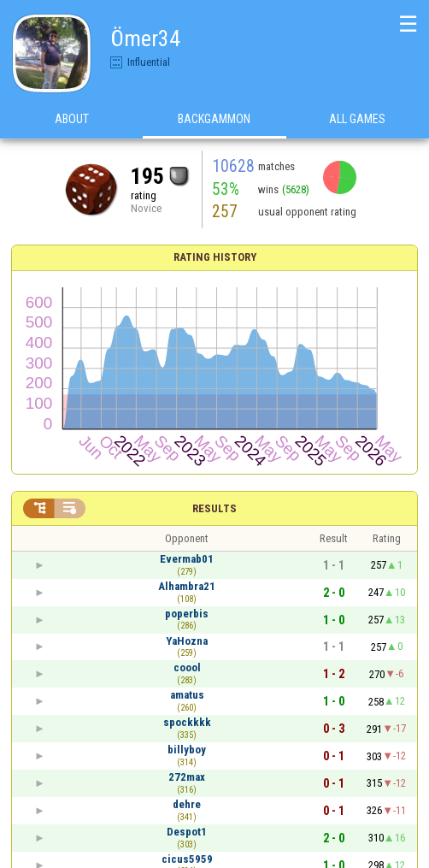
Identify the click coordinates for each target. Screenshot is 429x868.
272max (187, 777)
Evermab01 (187, 559)
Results (214, 508)
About (72, 119)
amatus (187, 695)
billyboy (187, 750)
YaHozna (187, 641)
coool (187, 667)
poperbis (187, 614)
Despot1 (187, 832)
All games (357, 119)
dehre (187, 804)
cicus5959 (187, 859)
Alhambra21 (187, 586)
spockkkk (187, 722)
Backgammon (214, 119)
